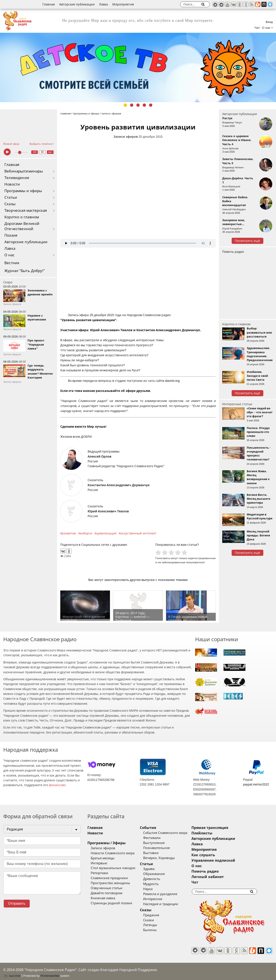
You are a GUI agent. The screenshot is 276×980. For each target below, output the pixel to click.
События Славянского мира (176, 833)
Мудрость (161, 884)
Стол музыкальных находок (113, 868)
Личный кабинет (229, 877)
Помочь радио (233, 252)
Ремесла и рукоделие (171, 894)
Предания (162, 915)
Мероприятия (123, 4)
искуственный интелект (138, 533)
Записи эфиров (126, 137)
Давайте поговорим (107, 893)
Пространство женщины (110, 883)
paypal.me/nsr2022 (256, 784)
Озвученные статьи (107, 888)
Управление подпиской (234, 860)
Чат (257, 28)
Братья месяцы (103, 858)
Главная (49, 4)
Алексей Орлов (100, 456)
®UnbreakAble (50, 972)
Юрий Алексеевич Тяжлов (108, 511)
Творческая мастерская (26, 211)
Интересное (163, 899)
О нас (10, 255)
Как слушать (224, 855)
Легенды (161, 925)
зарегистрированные (202, 558)
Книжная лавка (103, 898)
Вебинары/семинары (24, 171)
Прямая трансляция (231, 828)
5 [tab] (151, 105)
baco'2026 (12, 972)
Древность (162, 879)
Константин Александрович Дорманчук (119, 485)
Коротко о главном (22, 217)
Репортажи (99, 873)
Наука (158, 889)
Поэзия (11, 235)
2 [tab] (132, 105)
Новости (12, 184)
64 (42, 152)
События (158, 828)
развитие (69, 533)
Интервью (99, 863)
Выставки (161, 853)
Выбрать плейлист (42, 144)
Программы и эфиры (23, 191)
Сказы (10, 204)
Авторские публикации (77, 4)
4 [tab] (144, 105)
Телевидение (17, 178)
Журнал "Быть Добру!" (25, 271)
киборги (86, 533)
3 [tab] (138, 105)
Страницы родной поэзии (111, 903)
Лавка (104, 4)
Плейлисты (223, 833)
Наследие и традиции (171, 904)
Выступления (164, 843)
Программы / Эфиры (107, 843)
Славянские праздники (109, 878)
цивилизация (106, 533)
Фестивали (162, 838)
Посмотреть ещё (247, 241)
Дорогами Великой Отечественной (22, 226)
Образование (164, 874)
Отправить (17, 903)
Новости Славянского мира (113, 853)
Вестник (12, 263)
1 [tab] (125, 105)
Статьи (11, 197)
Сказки (159, 920)
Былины (160, 930)
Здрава (159, 869)
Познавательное (167, 848)
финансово (57, 785)
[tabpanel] (138, 67)
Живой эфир (11, 144)
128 (34, 152)
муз (50, 152)
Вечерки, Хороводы (169, 858)
